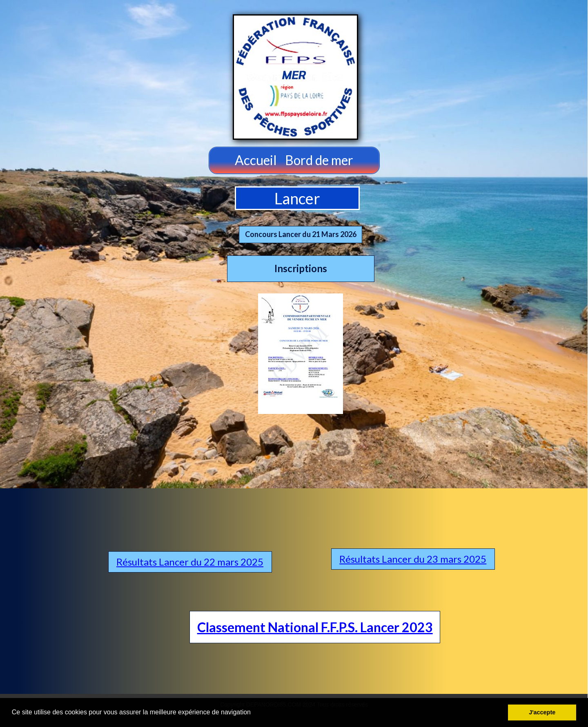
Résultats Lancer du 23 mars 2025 (413, 559)
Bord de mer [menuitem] (319, 160)
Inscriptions (301, 268)
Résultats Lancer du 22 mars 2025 (190, 562)
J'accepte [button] (542, 712)
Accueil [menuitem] (256, 160)
